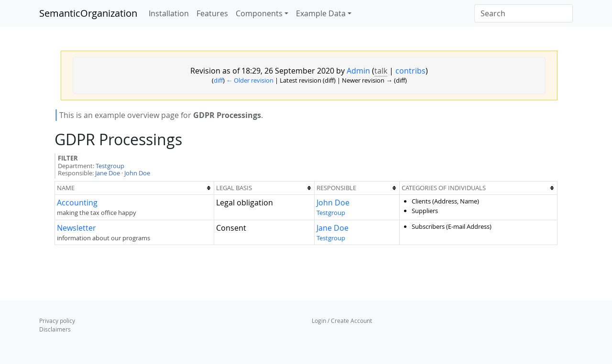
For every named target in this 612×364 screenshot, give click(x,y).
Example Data (321, 13)
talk (381, 71)
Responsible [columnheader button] (336, 188)
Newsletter (76, 228)
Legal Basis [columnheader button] (234, 188)
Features (212, 13)
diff (218, 80)
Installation (169, 13)
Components (259, 13)
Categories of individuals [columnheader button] (444, 188)
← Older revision (250, 80)
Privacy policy (57, 321)
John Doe (137, 173)
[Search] (524, 13)
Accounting (77, 203)
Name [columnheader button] (66, 188)
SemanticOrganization (88, 13)
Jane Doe (108, 173)
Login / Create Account (342, 321)
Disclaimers (55, 329)
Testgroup (110, 166)
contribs (410, 71)
